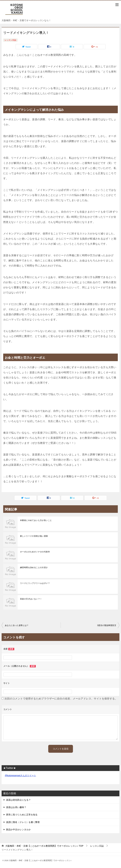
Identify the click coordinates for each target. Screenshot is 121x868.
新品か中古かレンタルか (18, 830)
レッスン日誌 (10, 40)
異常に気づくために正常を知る (22, 815)
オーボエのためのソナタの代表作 (35, 552)
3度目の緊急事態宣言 (107, 625)
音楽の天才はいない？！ (31, 599)
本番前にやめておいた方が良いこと (36, 520)
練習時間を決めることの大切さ (34, 567)
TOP (44, 846)
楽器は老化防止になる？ (18, 800)
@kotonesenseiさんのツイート (20, 775)
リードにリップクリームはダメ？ (35, 583)
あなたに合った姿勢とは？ (17, 625)
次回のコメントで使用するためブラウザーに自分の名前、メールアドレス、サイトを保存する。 (61, 699)
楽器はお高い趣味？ (16, 807)
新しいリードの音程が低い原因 (34, 536)
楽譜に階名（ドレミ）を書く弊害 (23, 822)
